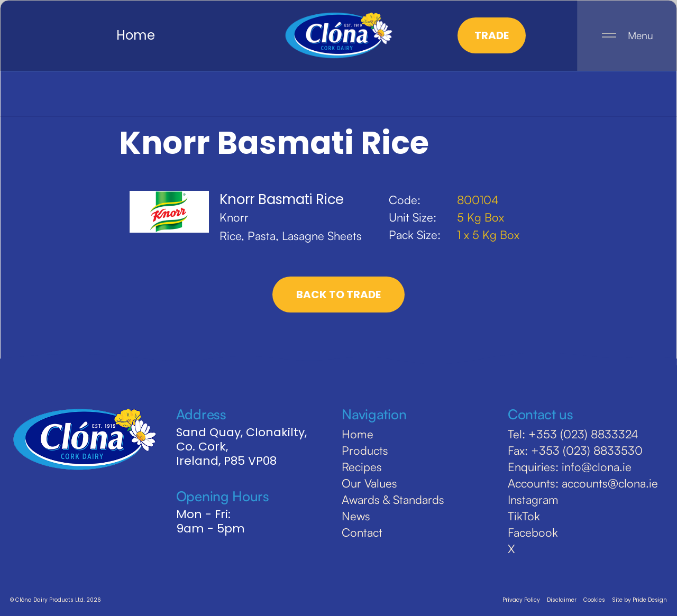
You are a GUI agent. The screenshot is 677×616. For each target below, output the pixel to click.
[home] (338, 36)
